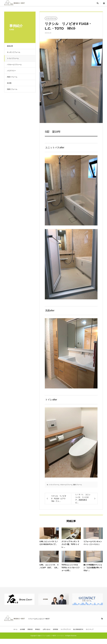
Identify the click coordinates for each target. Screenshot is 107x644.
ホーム (15, 629)
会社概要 (22, 629)
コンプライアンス (66, 629)
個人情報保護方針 (78, 629)
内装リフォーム (13, 77)
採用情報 (55, 629)
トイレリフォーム (13, 58)
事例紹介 (38, 629)
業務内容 (30, 629)
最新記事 (10, 46)
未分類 (10, 83)
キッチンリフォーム (14, 52)
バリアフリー (12, 71)
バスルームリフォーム (15, 65)
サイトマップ (90, 629)
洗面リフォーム (13, 89)
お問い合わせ (47, 629)
